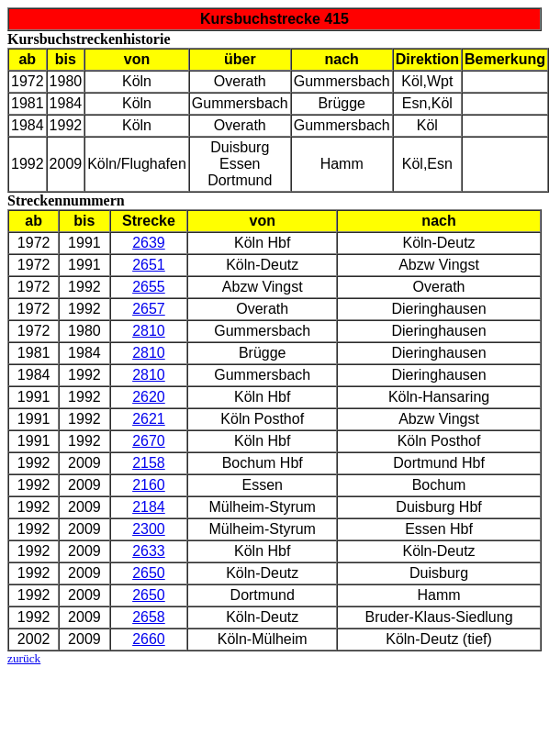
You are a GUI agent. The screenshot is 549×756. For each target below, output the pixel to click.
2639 (149, 243)
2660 (149, 639)
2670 (149, 441)
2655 (149, 287)
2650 (149, 573)
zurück (24, 658)
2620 (149, 397)
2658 (149, 617)
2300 (149, 529)
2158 (149, 463)
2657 (149, 309)
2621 (149, 419)
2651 (149, 265)
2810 (149, 331)
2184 (149, 507)
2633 (149, 551)
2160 (149, 485)
